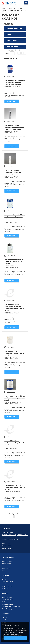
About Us (4, 620)
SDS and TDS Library (7, 600)
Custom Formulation (7, 604)
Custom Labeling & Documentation (11, 606)
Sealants (4, 584)
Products (21, 9)
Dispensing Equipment (8, 582)
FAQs (3, 571)
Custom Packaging (7, 609)
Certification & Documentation (10, 602)
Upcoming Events (6, 566)
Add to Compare (11, 76)
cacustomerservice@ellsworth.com (15, 535)
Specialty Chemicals (7, 586)
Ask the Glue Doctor (7, 561)
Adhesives (5, 579)
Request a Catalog (7, 568)
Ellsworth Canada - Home (9, 9)
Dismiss (15, 638)
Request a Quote (6, 564)
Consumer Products (13, 10)
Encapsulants (5, 589)
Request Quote (12, 101)
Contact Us (5, 618)
